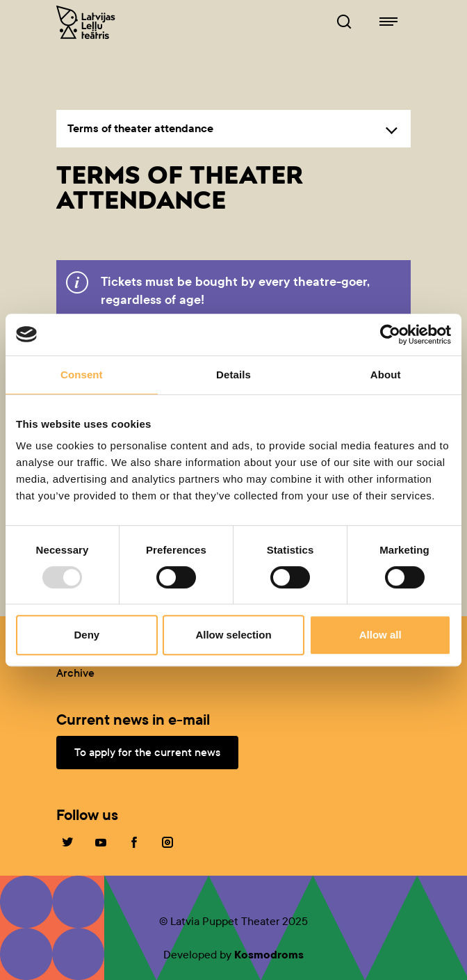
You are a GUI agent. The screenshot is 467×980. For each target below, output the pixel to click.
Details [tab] (233, 375)
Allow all (380, 635)
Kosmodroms (269, 955)
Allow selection (233, 635)
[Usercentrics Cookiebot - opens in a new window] (390, 335)
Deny (87, 635)
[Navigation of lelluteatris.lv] (388, 22)
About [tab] (386, 375)
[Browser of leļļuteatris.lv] (344, 22)
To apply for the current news (147, 752)
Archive (75, 673)
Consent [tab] (82, 375)
